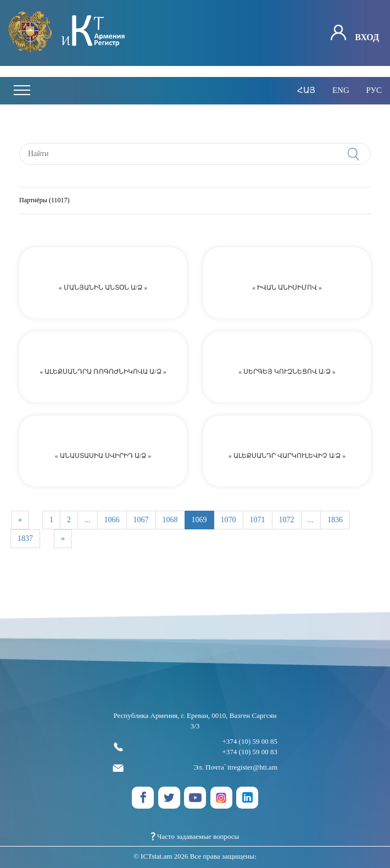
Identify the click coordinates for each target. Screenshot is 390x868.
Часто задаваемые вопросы (195, 836)
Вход (355, 33)
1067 (141, 520)
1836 (335, 520)
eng (341, 90)
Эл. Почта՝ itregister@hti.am (195, 768)
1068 (170, 520)
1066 (112, 520)
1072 (287, 520)
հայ (306, 90)
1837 (25, 538)
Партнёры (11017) (44, 200)
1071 (258, 520)
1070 (229, 520)
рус (374, 90)
